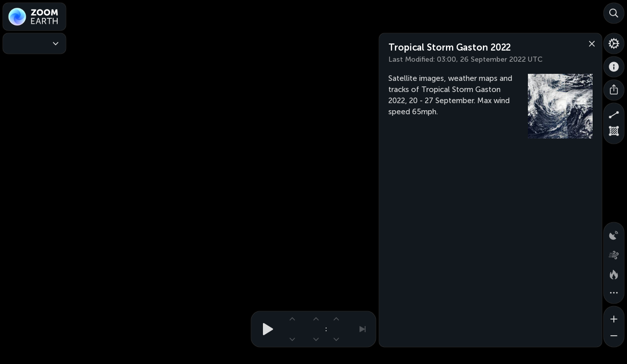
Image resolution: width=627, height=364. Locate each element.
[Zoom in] (614, 316)
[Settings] (614, 43)
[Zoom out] (614, 337)
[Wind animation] (614, 253)
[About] (614, 67)
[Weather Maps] (34, 43)
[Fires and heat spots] (614, 273)
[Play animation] (265, 329)
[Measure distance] (614, 113)
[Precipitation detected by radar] (614, 233)
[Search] (614, 13)
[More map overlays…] (614, 293)
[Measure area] (614, 133)
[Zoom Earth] (34, 17)
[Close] (590, 43)
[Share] (614, 90)
